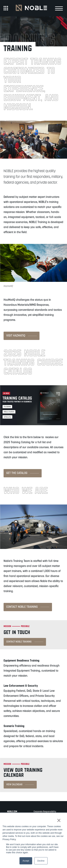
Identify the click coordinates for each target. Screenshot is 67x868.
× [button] (59, 820)
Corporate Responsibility (45, 812)
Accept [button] (26, 861)
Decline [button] (41, 861)
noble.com (12, 812)
